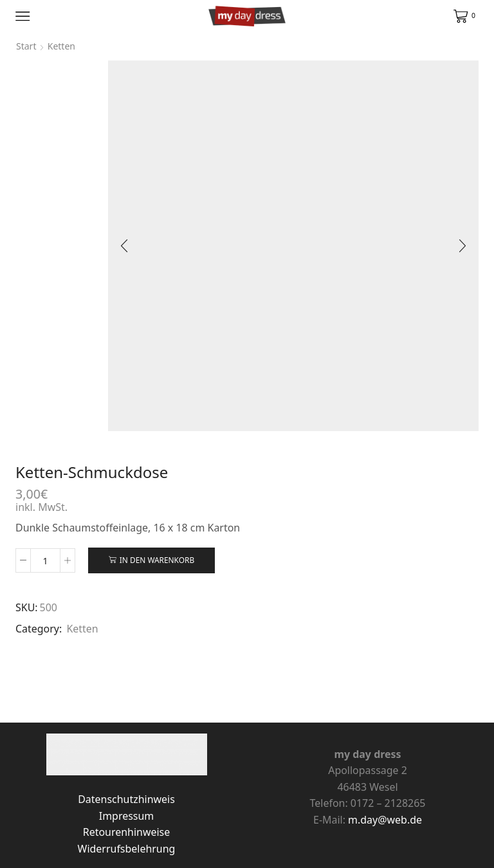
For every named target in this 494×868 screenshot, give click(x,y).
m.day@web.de (385, 820)
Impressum (126, 816)
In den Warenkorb (157, 560)
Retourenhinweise (126, 832)
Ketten (82, 629)
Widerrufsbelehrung (127, 849)
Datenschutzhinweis (126, 799)
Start (26, 46)
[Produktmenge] (45, 560)
